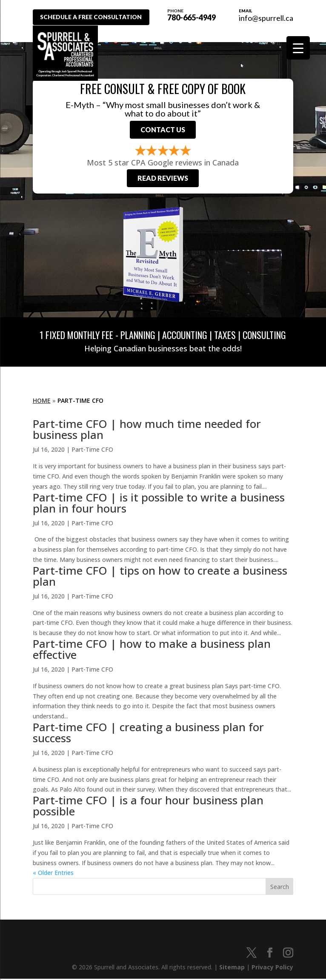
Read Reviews (163, 180)
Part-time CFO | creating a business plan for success (148, 734)
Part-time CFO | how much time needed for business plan (147, 431)
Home (42, 402)
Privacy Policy (272, 968)
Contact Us (163, 130)
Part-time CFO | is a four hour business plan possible (148, 807)
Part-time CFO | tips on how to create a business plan (160, 577)
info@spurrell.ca (266, 18)
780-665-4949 (194, 14)
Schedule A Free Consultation (94, 17)
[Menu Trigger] (298, 48)
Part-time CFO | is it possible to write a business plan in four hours (159, 504)
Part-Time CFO (92, 451)
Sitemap (232, 968)
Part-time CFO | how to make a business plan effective (152, 651)
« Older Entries (53, 874)
